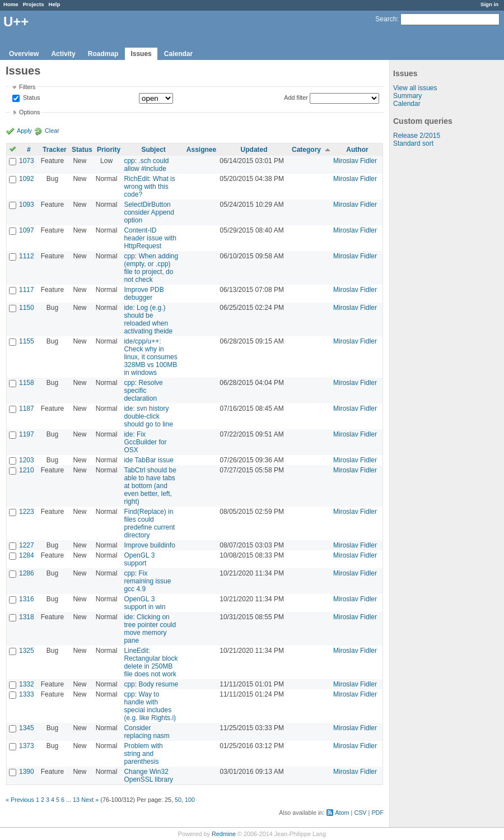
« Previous (20, 800)
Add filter (296, 98)
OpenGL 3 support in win (144, 603)
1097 (27, 230)
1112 (27, 256)
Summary (407, 96)
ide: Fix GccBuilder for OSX (145, 442)
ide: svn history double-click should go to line (148, 416)
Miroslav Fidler (355, 161)
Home (11, 4)
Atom (342, 813)
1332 (27, 684)
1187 (27, 409)
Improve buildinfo (149, 545)
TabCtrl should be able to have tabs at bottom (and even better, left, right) (150, 486)
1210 (27, 470)
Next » (90, 800)
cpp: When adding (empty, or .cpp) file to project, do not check (151, 268)
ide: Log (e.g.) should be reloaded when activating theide (148, 319)
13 (76, 800)
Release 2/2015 (417, 136)
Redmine (224, 834)
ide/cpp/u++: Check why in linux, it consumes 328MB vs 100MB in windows (150, 357)
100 (190, 800)
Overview (24, 54)
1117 (27, 290)
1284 (27, 555)
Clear (52, 131)
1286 (27, 573)
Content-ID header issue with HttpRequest (150, 238)
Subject (153, 150)
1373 (27, 746)
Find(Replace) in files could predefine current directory (149, 523)
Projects (34, 4)
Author (357, 150)
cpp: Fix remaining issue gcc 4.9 (147, 581)
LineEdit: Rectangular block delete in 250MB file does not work (151, 662)
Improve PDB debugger (144, 294)
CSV (360, 813)
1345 (27, 728)
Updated (254, 150)
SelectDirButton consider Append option (149, 212)
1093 (27, 205)
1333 (27, 694)
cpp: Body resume (151, 684)
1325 (27, 651)
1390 (27, 772)
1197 (27, 434)
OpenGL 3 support (139, 559)
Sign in (489, 4)
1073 (27, 161)
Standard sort (413, 143)
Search (386, 19)
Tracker (55, 150)
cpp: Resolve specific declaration (143, 391)
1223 (27, 512)
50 (178, 800)
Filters (27, 87)
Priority (109, 150)
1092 (27, 179)
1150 (27, 308)
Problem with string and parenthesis (143, 754)
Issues (141, 54)
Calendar (178, 54)
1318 (27, 617)
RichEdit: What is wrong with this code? (149, 187)
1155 (27, 341)
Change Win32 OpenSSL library (148, 776)
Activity (63, 54)
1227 (27, 545)
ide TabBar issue (149, 460)
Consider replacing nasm (146, 732)
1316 (27, 599)
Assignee (201, 150)
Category (306, 150)
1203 (27, 460)
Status (31, 98)
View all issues (415, 88)
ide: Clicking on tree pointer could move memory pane (150, 629)
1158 (27, 383)
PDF (377, 813)
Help (55, 4)
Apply (24, 131)
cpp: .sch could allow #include (146, 165)
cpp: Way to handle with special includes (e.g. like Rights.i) (150, 706)
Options (29, 112)
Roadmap (103, 54)
